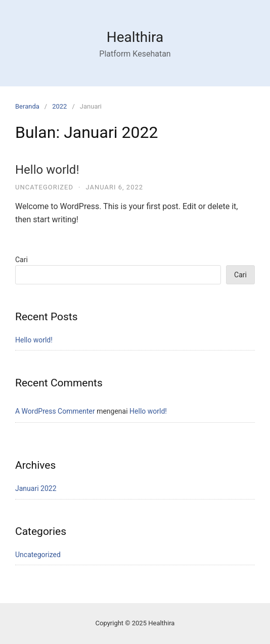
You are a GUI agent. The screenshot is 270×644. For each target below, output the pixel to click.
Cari (21, 260)
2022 (59, 106)
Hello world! (47, 170)
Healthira (135, 37)
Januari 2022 (36, 488)
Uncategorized (44, 187)
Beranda (27, 106)
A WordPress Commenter (55, 411)
